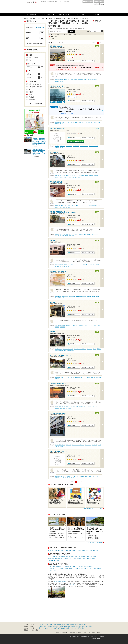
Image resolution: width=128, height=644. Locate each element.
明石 (62, 550)
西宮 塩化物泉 (67, 80)
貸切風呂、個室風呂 (54, 561)
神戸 (53, 550)
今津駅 (66, 236)
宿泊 (50, 557)
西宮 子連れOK (72, 206)
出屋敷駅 (99, 349)
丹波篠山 (79, 550)
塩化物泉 (93, 559)
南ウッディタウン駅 (96, 122)
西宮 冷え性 (80, 80)
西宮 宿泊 (57, 146)
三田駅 (98, 296)
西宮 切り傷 (65, 122)
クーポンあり (67, 34)
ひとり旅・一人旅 (66, 559)
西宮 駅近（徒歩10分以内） (85, 234)
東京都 (63, 624)
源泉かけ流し (83, 569)
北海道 (72, 624)
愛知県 (81, 624)
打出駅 (86, 80)
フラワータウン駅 (86, 122)
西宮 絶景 (76, 407)
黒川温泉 (79, 626)
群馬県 (59, 624)
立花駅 (95, 349)
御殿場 (63, 628)
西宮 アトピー (65, 296)
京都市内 (74, 628)
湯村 (91, 550)
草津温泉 (41, 626)
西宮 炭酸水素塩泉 (59, 80)
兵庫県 (55, 624)
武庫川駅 (66, 177)
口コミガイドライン (85, 633)
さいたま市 (54, 628)
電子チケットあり (56, 34)
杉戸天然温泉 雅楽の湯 (60, 582)
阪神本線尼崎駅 (70, 351)
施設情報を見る (74, 61)
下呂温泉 (61, 626)
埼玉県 (46, 624)
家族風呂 (31, 97)
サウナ (68, 557)
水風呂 (71, 569)
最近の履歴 (99, 2)
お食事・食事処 (56, 557)
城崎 (94, 550)
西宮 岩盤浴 (69, 146)
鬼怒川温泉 (89, 626)
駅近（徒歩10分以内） (54, 559)
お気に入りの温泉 (88, 2)
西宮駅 (97, 265)
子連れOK (76, 569)
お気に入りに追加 (88, 61)
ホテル (89, 557)
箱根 (45, 626)
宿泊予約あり (78, 34)
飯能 (59, 628)
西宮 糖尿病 (74, 80)
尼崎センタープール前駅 (60, 351)
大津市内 (79, 628)
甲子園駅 (62, 236)
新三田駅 (57, 124)
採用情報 (102, 637)
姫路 (70, 550)
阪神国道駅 (71, 236)
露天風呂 (63, 557)
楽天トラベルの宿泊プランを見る (76, 141)
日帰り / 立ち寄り (34, 57)
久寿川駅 (57, 236)
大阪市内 (68, 628)
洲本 (87, 550)
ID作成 (102, 4)
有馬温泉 (50, 626)
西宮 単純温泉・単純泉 (60, 407)
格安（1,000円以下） (81, 557)
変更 (42, 33)
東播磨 (66, 550)
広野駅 (94, 296)
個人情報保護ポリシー (75, 637)
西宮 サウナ (63, 146)
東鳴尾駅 (57, 177)
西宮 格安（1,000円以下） (95, 176)
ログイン (97, 4)
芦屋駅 (61, 81)
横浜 (40, 628)
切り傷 (88, 559)
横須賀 (47, 628)
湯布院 (84, 626)
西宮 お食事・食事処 (83, 176)
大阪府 (68, 624)
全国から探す (40, 28)
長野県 (76, 624)
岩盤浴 (99, 569)
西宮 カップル (78, 122)
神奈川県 (41, 624)
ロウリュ (51, 571)
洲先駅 (61, 177)
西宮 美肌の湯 (58, 296)
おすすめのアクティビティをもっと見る (92, 509)
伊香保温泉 (67, 626)
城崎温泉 (55, 626)
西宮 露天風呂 (76, 146)
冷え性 (72, 557)
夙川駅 (67, 266)
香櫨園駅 (57, 81)
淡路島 (84, 550)
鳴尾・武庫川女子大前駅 (74, 177)
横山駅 (61, 124)
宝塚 (59, 550)
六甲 (56, 550)
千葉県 (50, 624)
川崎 (43, 628)
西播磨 (74, 550)
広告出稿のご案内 (74, 633)
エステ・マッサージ (77, 559)
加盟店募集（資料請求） (62, 633)
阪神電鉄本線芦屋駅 (93, 80)
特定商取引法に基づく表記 (87, 637)
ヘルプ (94, 633)
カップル (94, 557)
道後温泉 (73, 626)
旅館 (84, 559)
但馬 (97, 550)
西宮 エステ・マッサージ (72, 176)
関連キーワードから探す (31, 630)
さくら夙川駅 (58, 266)
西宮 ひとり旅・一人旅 (60, 176)
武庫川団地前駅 (92, 206)
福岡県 (85, 624)
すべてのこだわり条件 (35, 104)
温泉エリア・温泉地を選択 (35, 43)
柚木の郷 (71, 585)
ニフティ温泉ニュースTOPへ (95, 543)
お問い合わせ (100, 633)
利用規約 (97, 637)
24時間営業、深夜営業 (35, 87)
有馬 (50, 550)
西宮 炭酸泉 (57, 377)
